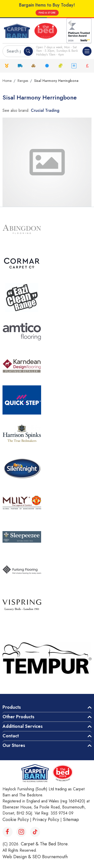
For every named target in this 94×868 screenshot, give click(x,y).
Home (7, 81)
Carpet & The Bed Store (44, 844)
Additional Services (23, 726)
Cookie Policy (16, 820)
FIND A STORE (47, 13)
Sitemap (71, 820)
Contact (11, 736)
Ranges (23, 81)
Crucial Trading (45, 110)
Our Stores (14, 745)
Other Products (18, 717)
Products (12, 707)
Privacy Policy (46, 820)
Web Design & (17, 857)
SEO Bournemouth (50, 857)
